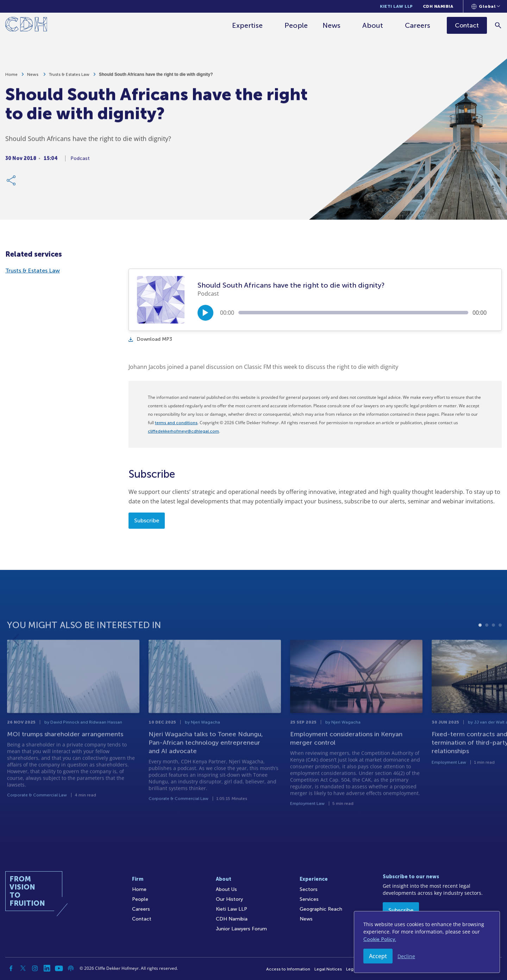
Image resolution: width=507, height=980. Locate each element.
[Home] (26, 26)
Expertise (247, 25)
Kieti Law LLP (396, 6)
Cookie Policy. (380, 939)
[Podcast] (71, 968)
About (373, 25)
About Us (226, 889)
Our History (229, 899)
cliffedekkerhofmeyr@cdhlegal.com (183, 431)
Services (309, 899)
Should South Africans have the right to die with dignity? (156, 78)
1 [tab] (480, 645)
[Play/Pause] (205, 313)
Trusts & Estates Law (69, 78)
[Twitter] (23, 968)
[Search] (498, 25)
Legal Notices (328, 969)
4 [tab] (500, 645)
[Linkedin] (47, 968)
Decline (406, 956)
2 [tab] (487, 645)
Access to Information (288, 969)
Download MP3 (150, 339)
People (296, 25)
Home (11, 78)
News (331, 25)
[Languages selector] (486, 6)
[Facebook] (11, 968)
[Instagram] (35, 968)
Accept (378, 956)
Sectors (309, 889)
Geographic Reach (321, 909)
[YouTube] (59, 968)
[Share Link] (12, 184)
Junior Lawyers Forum (241, 929)
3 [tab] (493, 645)
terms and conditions (176, 423)
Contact (142, 919)
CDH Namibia (438, 6)
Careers (418, 25)
